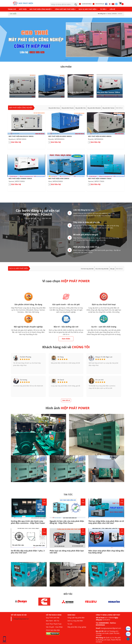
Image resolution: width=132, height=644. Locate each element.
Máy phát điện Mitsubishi (94, 108)
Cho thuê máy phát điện (87, 269)
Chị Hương (23, 380)
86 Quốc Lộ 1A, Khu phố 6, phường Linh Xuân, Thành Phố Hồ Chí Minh (108, 640)
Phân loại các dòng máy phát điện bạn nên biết (67, 552)
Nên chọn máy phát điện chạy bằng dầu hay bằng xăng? (106, 552)
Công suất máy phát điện (76, 618)
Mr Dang (60, 357)
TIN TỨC (68, 494)
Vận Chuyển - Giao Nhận (54, 627)
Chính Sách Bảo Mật (53, 630)
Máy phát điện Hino (81, 108)
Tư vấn (70, 624)
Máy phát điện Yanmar (108, 108)
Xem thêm (66, 339)
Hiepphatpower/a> (21, 619)
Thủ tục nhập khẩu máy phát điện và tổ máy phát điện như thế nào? (106, 522)
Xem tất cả (119, 108)
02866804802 (85, 4)
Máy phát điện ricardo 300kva (50, 92)
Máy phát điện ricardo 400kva (79, 92)
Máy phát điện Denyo (54, 108)
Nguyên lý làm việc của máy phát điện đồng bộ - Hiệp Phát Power (67, 522)
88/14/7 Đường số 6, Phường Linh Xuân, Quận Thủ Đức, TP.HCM (108, 633)
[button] (120, 86)
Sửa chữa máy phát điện (102, 269)
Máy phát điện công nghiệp (21, 108)
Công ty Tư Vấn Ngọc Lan (104, 357)
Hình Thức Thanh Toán (54, 624)
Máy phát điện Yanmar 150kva (109, 92)
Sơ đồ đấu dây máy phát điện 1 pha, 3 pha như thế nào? (28, 552)
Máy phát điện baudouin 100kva (22, 92)
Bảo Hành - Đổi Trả (52, 621)
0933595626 (98, 4)
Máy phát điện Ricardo (68, 108)
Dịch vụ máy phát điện (19, 268)
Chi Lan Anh (99, 380)
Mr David (61, 380)
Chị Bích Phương (25, 357)
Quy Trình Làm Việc (53, 618)
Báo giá (112, 269)
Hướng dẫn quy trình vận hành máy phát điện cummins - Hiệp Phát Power (28, 522)
